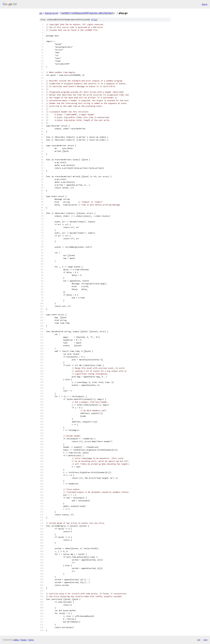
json (205, 640)
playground (51, 13)
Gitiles (16, 640)
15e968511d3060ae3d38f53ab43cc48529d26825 (87, 13)
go (41, 13)
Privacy (23, 640)
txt (199, 640)
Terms (31, 640)
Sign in (205, 4)
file (94, 20)
